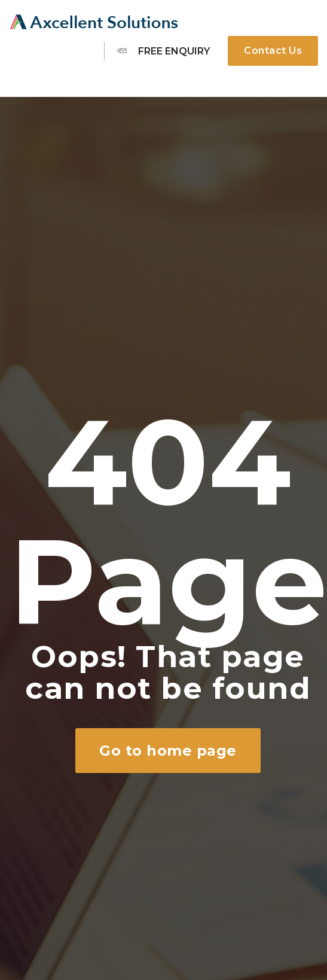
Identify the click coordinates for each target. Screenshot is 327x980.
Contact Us (273, 51)
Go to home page (168, 751)
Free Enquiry (163, 50)
